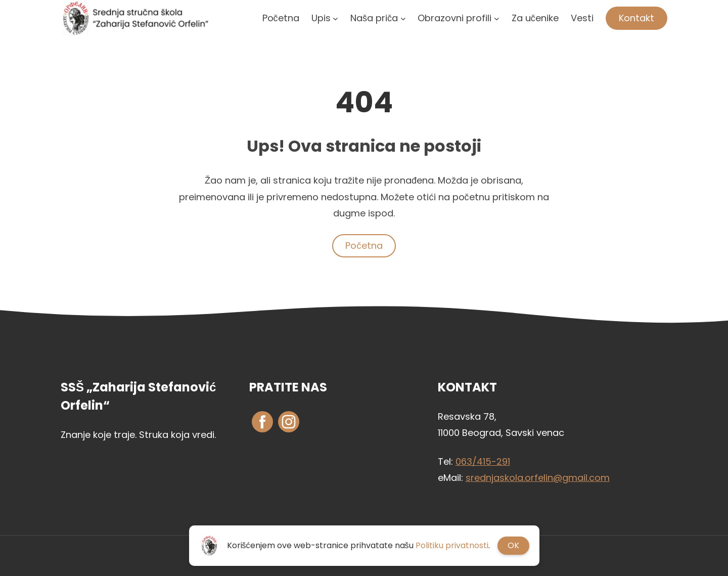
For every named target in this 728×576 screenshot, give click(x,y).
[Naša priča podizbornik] (403, 18)
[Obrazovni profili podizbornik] (497, 18)
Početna (364, 246)
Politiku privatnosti (452, 545)
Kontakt (636, 18)
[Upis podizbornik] (335, 18)
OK (513, 545)
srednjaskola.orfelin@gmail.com (538, 478)
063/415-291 (483, 461)
